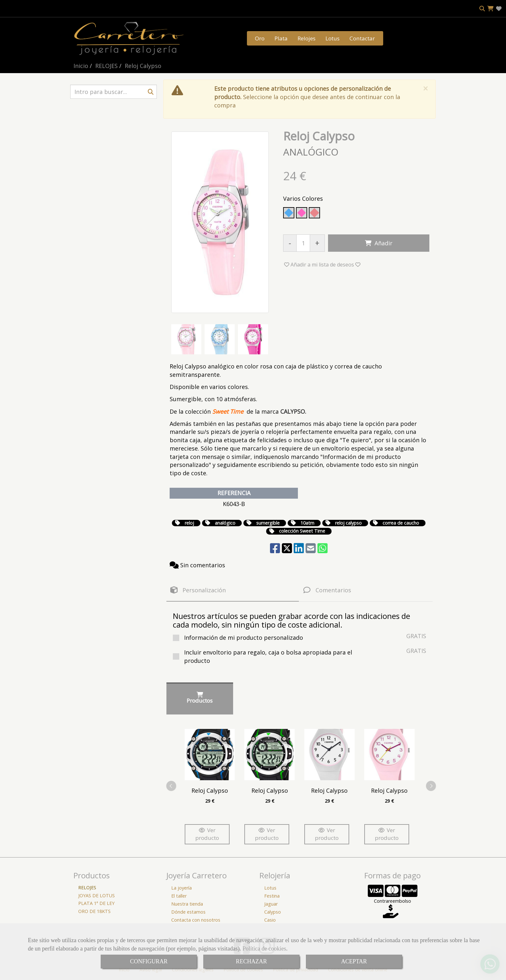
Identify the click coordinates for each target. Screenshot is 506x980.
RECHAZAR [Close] (251, 961)
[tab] (233, 590)
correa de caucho (401, 523)
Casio (270, 920)
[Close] (425, 88)
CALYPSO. (293, 411)
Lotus (333, 38)
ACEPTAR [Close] (354, 961)
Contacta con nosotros (196, 920)
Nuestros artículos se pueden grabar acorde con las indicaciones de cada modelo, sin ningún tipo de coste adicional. (291, 620)
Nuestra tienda (187, 904)
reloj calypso (348, 523)
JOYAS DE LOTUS (97, 896)
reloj (189, 523)
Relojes (307, 38)
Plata (281, 38)
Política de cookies (264, 949)
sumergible (268, 523)
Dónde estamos (188, 912)
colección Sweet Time (302, 531)
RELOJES (87, 887)
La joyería (181, 888)
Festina (272, 896)
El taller (179, 896)
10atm (307, 523)
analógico (225, 523)
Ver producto (207, 834)
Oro (260, 38)
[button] (322, 265)
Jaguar (271, 904)
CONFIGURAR (149, 961)
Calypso (273, 912)
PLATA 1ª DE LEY (96, 903)
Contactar (362, 38)
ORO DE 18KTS (94, 911)
